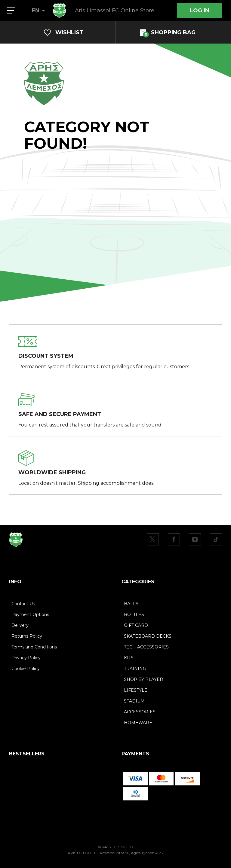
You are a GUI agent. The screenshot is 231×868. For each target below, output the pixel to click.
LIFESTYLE (136, 690)
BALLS (131, 604)
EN (38, 11)
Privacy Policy (26, 658)
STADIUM (134, 701)
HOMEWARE (138, 723)
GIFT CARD (136, 625)
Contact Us (23, 604)
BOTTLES (134, 615)
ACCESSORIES (140, 712)
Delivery (20, 625)
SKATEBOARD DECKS (148, 636)
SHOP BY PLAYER (143, 679)
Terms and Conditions (34, 647)
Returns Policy (27, 636)
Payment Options (30, 615)
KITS (129, 658)
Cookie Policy (26, 669)
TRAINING (135, 669)
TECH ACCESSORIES (146, 647)
